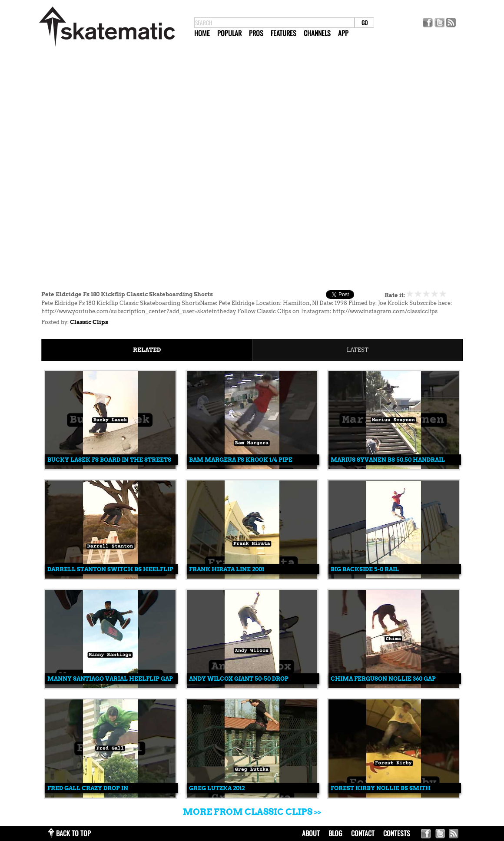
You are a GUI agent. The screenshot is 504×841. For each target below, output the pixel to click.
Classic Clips (89, 322)
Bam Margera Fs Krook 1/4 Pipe (241, 460)
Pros (256, 33)
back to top (73, 833)
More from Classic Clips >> (252, 812)
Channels (317, 33)
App (343, 33)
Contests (397, 833)
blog (335, 833)
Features (283, 33)
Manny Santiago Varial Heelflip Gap (110, 679)
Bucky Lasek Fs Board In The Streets (109, 460)
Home (202, 33)
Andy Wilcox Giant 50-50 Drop (239, 679)
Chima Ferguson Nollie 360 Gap (383, 679)
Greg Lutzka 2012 (217, 788)
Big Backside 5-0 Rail (365, 569)
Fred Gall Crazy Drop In (88, 788)
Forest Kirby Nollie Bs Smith (381, 788)
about (311, 833)
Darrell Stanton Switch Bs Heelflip (110, 569)
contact (363, 833)
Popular (229, 33)
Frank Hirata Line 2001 (227, 569)
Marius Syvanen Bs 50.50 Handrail (388, 460)
